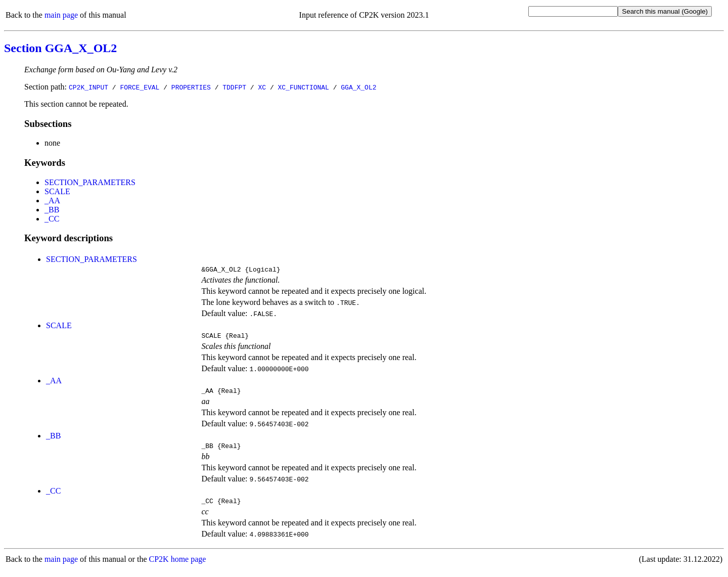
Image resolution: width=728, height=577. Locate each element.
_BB (52, 210)
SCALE (57, 191)
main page (61, 15)
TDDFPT (234, 87)
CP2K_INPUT (88, 87)
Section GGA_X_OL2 (60, 48)
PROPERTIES (191, 87)
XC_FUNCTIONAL (303, 87)
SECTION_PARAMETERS (90, 182)
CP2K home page (178, 567)
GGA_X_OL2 (358, 87)
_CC (52, 219)
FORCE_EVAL (140, 87)
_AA (52, 201)
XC (262, 87)
